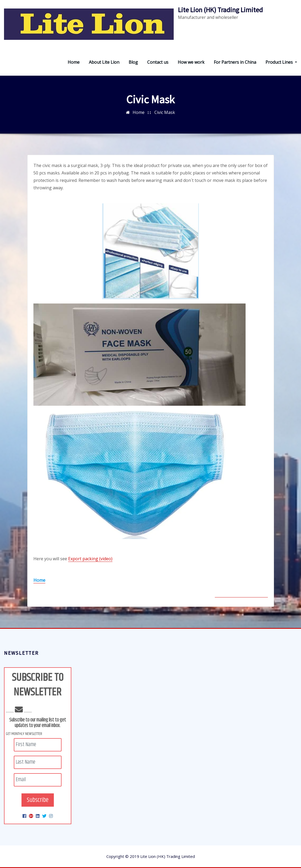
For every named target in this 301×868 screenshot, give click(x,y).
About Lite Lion (104, 62)
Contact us (158, 62)
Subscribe (38, 800)
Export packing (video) (90, 559)
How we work (191, 62)
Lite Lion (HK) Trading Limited (220, 10)
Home (74, 62)
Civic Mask (165, 112)
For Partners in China (235, 62)
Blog (133, 62)
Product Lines (281, 62)
